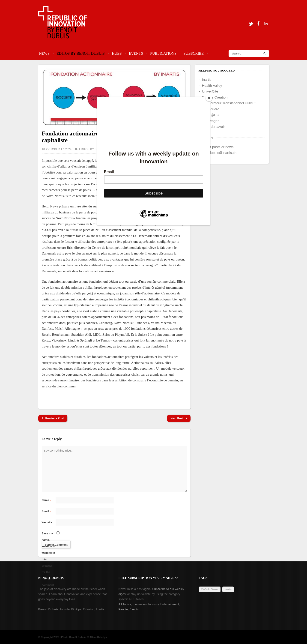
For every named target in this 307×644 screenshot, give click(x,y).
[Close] (209, 98)
